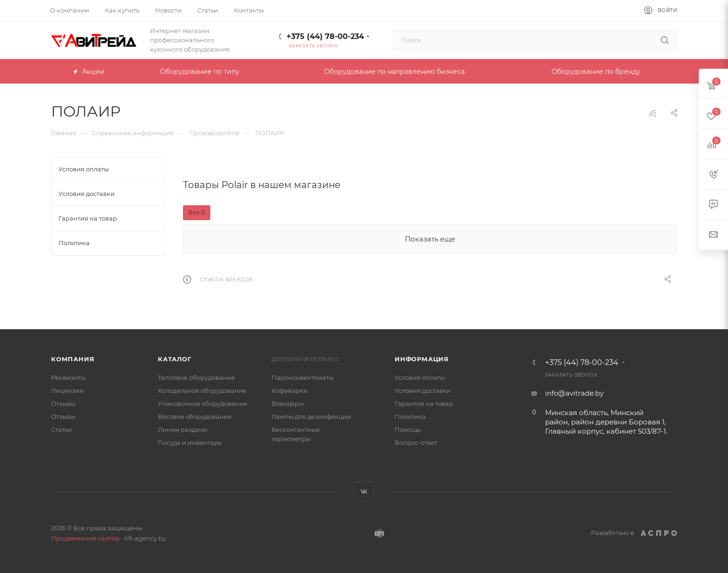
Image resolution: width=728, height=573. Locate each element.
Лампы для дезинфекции (311, 417)
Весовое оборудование (195, 417)
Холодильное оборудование (202, 391)
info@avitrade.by (574, 393)
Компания (73, 359)
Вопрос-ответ (416, 443)
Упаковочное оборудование (203, 404)
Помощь (408, 430)
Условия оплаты (420, 378)
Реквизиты (68, 378)
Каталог (175, 359)
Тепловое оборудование (196, 378)
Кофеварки (289, 391)
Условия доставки (423, 391)
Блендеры (288, 404)
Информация (422, 359)
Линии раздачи (182, 430)
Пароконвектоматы (302, 378)
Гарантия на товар (424, 404)
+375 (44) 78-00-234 (325, 36)
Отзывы (63, 404)
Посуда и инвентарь (190, 443)
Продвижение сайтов (85, 538)
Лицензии (67, 391)
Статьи (62, 430)
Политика (410, 417)
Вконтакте (364, 492)
